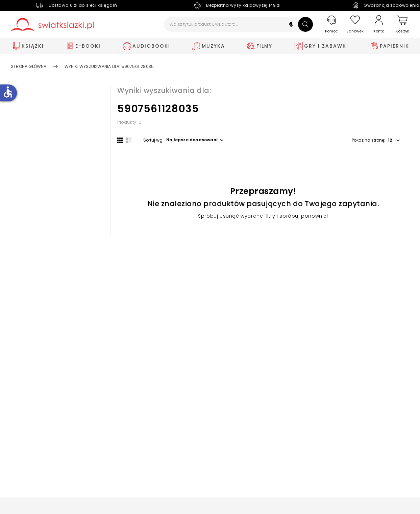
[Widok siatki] (120, 140)
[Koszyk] (402, 25)
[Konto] (379, 24)
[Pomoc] (331, 25)
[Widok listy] (129, 140)
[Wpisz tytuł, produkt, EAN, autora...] (238, 24)
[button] (291, 25)
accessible (8, 92)
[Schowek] (355, 25)
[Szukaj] (305, 24)
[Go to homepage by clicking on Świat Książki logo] (52, 25)
